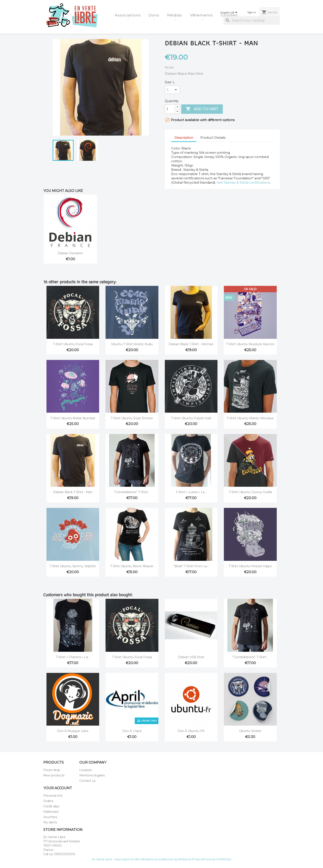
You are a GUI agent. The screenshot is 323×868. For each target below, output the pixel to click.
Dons (155, 15)
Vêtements (202, 15)
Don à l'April (132, 731)
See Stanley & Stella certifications (243, 182)
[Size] (172, 90)
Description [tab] (184, 138)
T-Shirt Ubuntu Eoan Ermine (132, 418)
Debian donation (70, 253)
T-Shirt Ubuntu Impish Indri (191, 418)
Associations (128, 15)
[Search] (252, 20)
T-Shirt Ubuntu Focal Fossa (73, 344)
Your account (58, 788)
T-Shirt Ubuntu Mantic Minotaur (250, 418)
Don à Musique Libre (73, 731)
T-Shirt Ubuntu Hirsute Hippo (250, 566)
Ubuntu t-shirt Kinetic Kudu (132, 344)
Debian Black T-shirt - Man (73, 492)
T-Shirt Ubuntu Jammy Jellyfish (73, 566)
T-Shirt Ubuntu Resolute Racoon (250, 344)
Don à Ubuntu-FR (191, 731)
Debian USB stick (191, 657)
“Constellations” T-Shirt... (132, 492)
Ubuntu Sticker (250, 731)
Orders (48, 801)
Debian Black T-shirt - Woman (191, 344)
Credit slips (51, 806)
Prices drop (52, 770)
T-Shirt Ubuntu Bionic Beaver (132, 566)
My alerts (50, 822)
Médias (175, 15)
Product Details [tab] (213, 138)
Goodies (230, 15)
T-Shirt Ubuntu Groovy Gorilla (250, 492)
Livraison (86, 770)
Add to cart (202, 109)
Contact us (87, 781)
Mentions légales (92, 775)
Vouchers (50, 817)
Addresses (51, 812)
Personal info (53, 796)
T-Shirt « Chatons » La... (73, 657)
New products (54, 775)
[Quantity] (170, 109)
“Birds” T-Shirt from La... (191, 566)
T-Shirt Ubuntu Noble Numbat (73, 418)
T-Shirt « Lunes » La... (191, 492)
